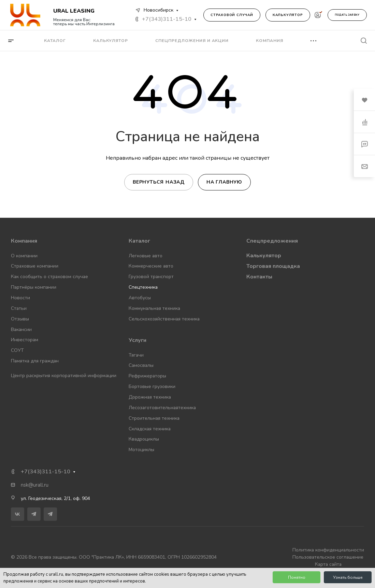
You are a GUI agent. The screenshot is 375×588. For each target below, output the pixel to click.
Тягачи (136, 355)
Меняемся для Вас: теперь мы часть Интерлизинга (84, 22)
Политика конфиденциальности (328, 550)
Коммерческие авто (151, 266)
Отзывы (20, 319)
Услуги (138, 340)
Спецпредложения (272, 241)
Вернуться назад (159, 182)
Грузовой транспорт (151, 277)
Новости (20, 298)
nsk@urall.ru (35, 485)
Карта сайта (328, 564)
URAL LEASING (74, 11)
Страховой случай (232, 15)
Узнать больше (348, 577)
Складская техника (150, 429)
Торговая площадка (273, 266)
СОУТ (17, 350)
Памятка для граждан (35, 361)
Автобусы (140, 298)
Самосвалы (141, 365)
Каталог (139, 241)
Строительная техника (154, 418)
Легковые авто (146, 256)
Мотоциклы (141, 450)
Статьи (19, 308)
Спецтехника (143, 287)
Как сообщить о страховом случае (49, 277)
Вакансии (21, 329)
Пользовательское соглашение (328, 557)
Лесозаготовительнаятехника (162, 408)
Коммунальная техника (154, 308)
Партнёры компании (34, 287)
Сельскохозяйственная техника (164, 319)
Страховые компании (35, 266)
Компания (24, 241)
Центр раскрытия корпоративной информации (64, 376)
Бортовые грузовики (152, 386)
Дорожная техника (150, 397)
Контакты (259, 277)
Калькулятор (288, 15)
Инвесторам (25, 340)
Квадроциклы (144, 439)
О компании (24, 256)
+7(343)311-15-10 (167, 19)
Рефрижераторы (147, 376)
